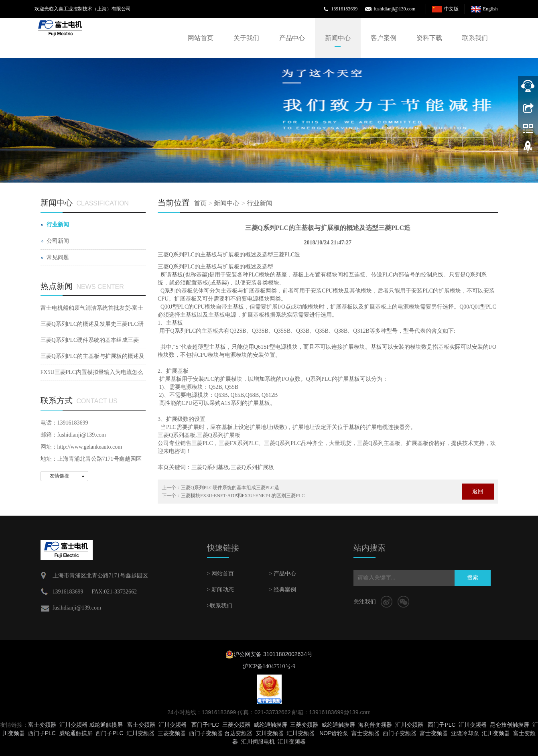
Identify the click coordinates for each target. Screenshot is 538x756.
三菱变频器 (236, 725)
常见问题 (58, 257)
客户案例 (384, 38)
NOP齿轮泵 (334, 733)
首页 (200, 203)
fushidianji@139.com (394, 9)
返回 (478, 491)
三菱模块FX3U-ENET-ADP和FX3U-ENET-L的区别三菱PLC (243, 496)
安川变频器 (270, 733)
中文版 (451, 9)
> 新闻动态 (220, 590)
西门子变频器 (206, 733)
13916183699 (344, 9)
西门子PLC (205, 725)
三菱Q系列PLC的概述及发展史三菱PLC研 (92, 324)
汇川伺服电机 (258, 742)
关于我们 (246, 38)
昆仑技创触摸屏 (510, 725)
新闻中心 (338, 38)
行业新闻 (260, 203)
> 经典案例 (283, 590)
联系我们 (475, 38)
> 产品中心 (283, 574)
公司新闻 (58, 241)
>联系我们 (220, 606)
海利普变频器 (375, 725)
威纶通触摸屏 (106, 725)
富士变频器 (42, 725)
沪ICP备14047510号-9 (269, 666)
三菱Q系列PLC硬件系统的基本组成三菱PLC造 (230, 488)
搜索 (473, 578)
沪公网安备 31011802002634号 (273, 654)
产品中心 (292, 38)
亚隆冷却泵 (465, 733)
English (490, 9)
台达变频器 (238, 733)
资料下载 (429, 38)
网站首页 (201, 38)
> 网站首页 (220, 574)
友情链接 (59, 476)
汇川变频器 (73, 725)
